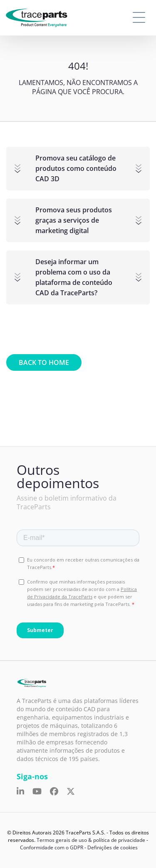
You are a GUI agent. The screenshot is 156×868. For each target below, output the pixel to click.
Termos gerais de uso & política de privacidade (91, 840)
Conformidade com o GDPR (52, 847)
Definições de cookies (113, 847)
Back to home (44, 362)
